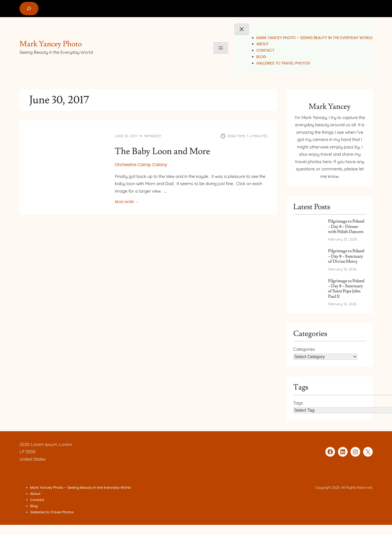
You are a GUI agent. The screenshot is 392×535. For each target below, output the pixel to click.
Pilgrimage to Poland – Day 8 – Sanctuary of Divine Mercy (346, 257)
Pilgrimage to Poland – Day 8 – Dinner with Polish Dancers (346, 227)
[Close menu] (242, 29)
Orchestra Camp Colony (141, 165)
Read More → (127, 202)
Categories (304, 349)
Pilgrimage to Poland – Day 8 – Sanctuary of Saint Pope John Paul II (346, 289)
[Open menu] (221, 48)
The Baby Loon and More (164, 151)
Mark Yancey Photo (51, 44)
